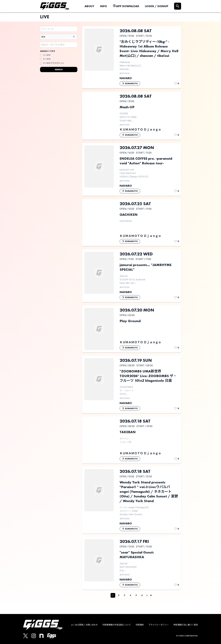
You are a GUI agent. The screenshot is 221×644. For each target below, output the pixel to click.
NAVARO (126, 78)
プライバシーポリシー (159, 625)
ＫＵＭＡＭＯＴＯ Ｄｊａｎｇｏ (140, 130)
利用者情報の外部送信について (117, 625)
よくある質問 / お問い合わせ (84, 625)
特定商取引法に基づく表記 (186, 625)
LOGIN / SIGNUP (157, 6)
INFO (104, 6)
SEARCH (59, 69)
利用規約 (140, 625)
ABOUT (89, 6)
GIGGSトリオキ (48, 51)
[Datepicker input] (59, 45)
